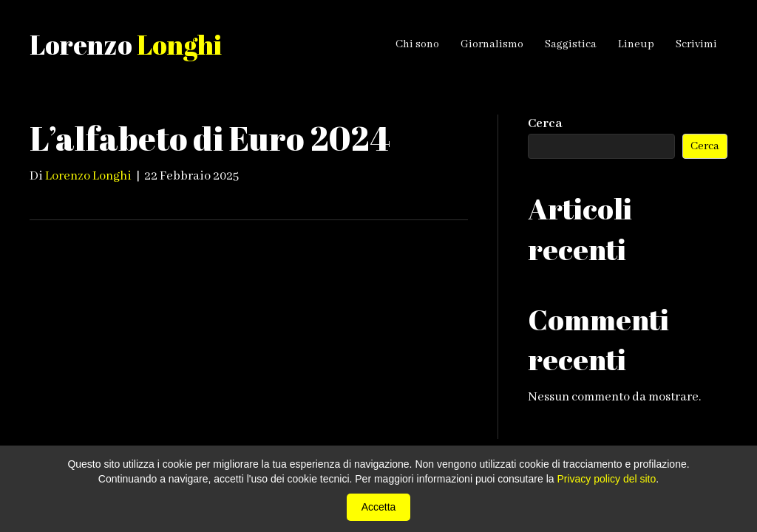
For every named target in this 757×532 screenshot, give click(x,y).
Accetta (379, 507)
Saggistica (571, 44)
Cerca (545, 124)
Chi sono (417, 44)
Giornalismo (492, 44)
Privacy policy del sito (606, 479)
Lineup (636, 44)
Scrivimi (696, 44)
